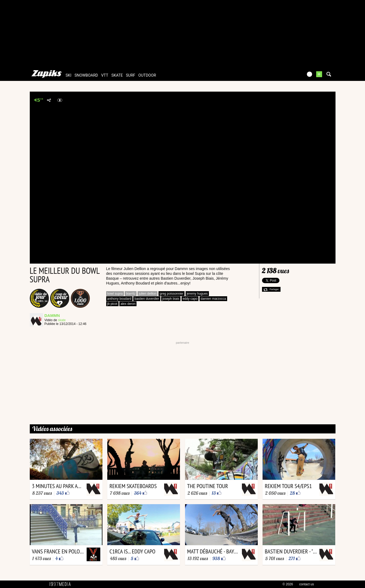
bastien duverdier (147, 299)
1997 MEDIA (62, 584)
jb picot (112, 304)
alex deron (128, 304)
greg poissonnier (172, 294)
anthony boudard (119, 299)
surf (131, 75)
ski (69, 75)
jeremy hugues (197, 294)
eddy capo (190, 299)
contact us (307, 584)
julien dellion (148, 294)
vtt (105, 75)
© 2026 (288, 584)
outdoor (147, 75)
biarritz (131, 294)
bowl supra (115, 294)
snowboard (86, 75)
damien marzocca (213, 299)
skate (117, 75)
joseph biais (171, 299)
